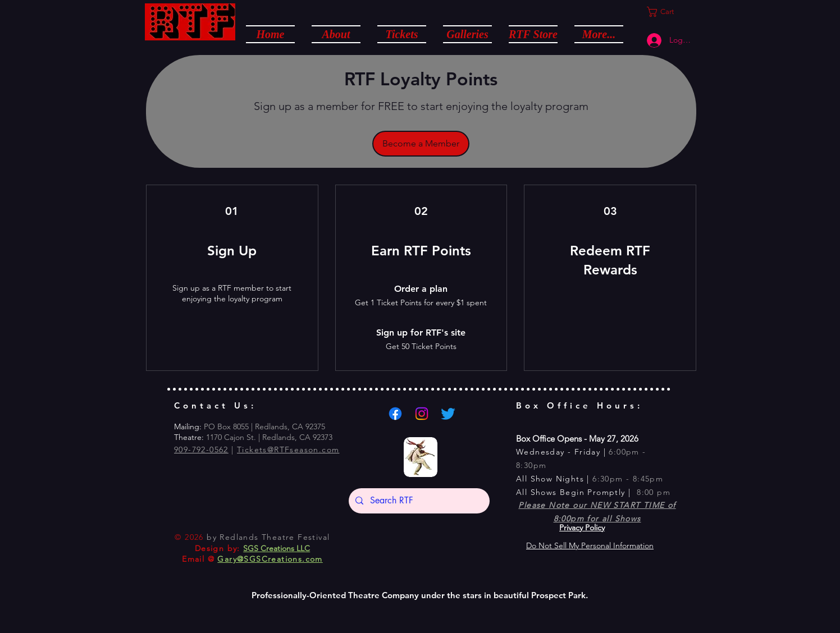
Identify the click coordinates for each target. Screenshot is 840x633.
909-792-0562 (201, 449)
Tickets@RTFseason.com (288, 449)
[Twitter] (448, 414)
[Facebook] (395, 414)
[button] (336, 34)
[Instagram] (422, 414)
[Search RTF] (418, 501)
